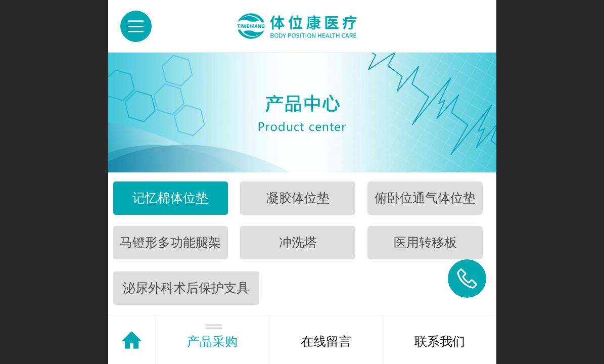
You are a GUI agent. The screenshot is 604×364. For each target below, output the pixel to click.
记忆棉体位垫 (170, 198)
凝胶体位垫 (298, 198)
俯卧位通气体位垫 (425, 198)
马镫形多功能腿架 (170, 242)
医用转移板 (425, 242)
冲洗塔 (298, 242)
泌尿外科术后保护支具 (186, 288)
